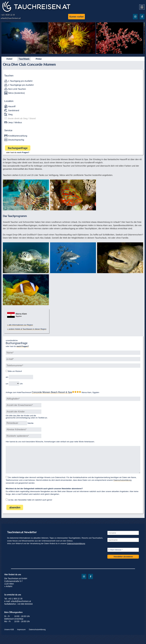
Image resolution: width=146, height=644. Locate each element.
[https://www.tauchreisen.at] (36, 12)
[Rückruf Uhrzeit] (14, 384)
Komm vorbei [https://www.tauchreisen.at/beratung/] (76, 17)
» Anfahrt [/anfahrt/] (8, 592)
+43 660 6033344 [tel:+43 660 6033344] (25, 610)
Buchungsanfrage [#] (18, 148)
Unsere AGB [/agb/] (9, 635)
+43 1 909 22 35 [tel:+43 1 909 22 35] (8, 15)
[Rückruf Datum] (21, 377)
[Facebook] (142, 17)
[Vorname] (123, 539)
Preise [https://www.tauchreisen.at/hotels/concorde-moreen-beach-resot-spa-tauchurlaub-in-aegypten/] (39, 59)
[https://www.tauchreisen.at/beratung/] (23, 152)
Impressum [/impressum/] (21, 635)
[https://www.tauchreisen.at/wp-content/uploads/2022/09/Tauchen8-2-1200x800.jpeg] (120, 53)
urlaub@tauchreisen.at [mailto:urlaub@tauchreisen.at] (11, 18)
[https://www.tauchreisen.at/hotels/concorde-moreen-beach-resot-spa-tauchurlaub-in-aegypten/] (52, 392)
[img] (26, 195)
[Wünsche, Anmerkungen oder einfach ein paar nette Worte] (73, 463)
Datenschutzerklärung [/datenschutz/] (122, 486)
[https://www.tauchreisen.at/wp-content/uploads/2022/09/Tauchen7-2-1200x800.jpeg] (72, 53)
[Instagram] (135, 17)
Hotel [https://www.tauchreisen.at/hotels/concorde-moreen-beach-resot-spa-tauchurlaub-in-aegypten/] (9, 59)
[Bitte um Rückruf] (7, 371)
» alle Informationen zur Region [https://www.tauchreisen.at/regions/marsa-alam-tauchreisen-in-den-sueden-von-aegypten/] (20, 325)
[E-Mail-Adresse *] (123, 556)
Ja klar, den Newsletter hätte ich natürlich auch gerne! (29, 506)
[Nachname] (123, 546)
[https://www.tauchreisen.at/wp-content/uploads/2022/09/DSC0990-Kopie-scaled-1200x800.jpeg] (24, 53)
